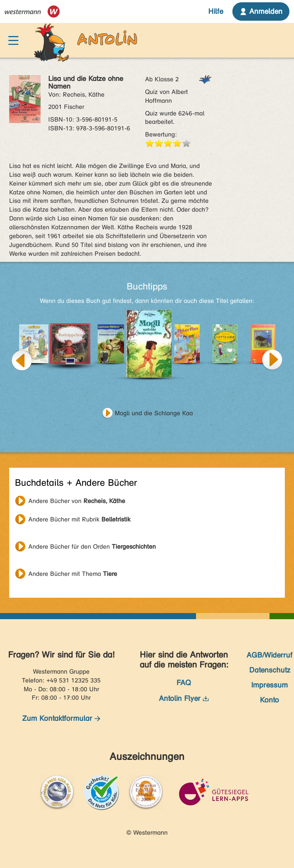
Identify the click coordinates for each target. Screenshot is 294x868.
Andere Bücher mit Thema (73, 574)
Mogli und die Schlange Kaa (154, 413)
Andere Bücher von (77, 501)
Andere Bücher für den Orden (92, 547)
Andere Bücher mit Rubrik (79, 519)
